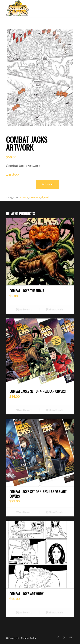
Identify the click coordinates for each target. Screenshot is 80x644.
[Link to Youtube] (71, 637)
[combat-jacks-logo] (33, 8)
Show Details (55, 309)
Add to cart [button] (24, 309)
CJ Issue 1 (35, 197)
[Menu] (68, 8)
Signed (45, 197)
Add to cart (48, 184)
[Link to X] (64, 637)
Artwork (24, 197)
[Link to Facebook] (58, 637)
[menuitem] (68, 8)
